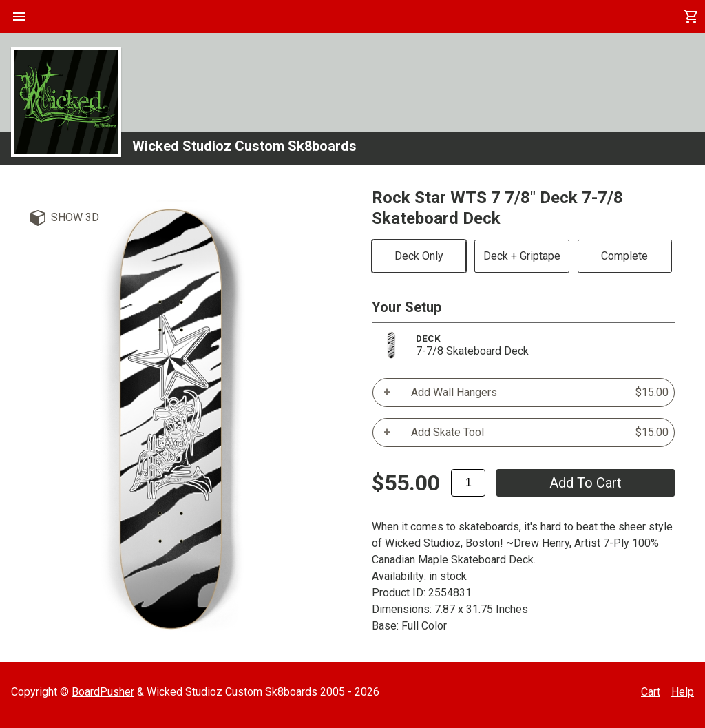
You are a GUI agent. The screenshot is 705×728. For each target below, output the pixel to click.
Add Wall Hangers (540, 393)
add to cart (586, 483)
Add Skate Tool (540, 433)
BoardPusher (103, 692)
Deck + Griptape (522, 256)
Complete (624, 256)
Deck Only (419, 256)
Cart (651, 692)
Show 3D (75, 217)
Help (683, 692)
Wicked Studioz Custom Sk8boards (244, 146)
